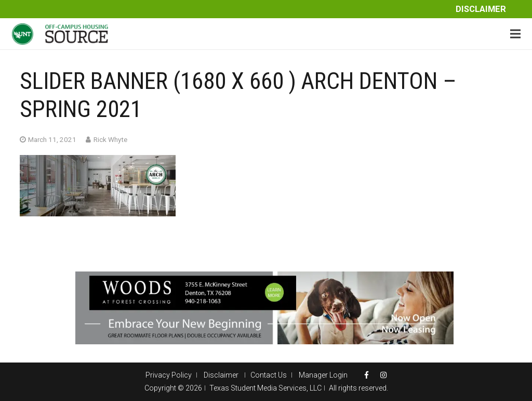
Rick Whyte (110, 139)
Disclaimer (481, 9)
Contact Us (269, 375)
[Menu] (515, 34)
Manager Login (323, 375)
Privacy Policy (169, 375)
